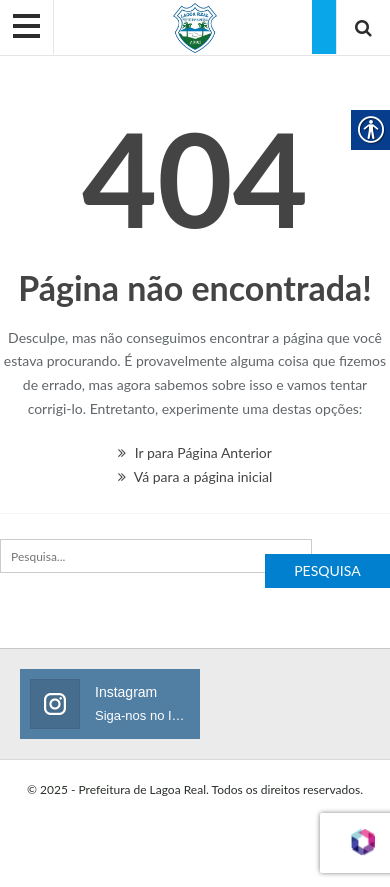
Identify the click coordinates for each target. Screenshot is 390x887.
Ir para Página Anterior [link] (195, 452)
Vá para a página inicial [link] (195, 476)
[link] (194, 26)
